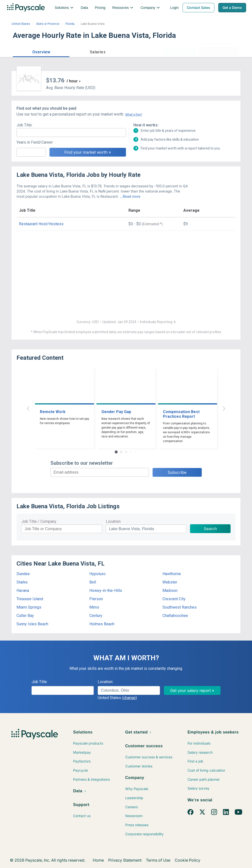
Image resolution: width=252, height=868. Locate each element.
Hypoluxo (97, 574)
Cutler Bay (25, 616)
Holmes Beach (102, 624)
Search (210, 529)
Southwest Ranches (180, 607)
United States (21, 24)
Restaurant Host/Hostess (41, 224)
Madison (170, 591)
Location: (105, 682)
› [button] (224, 408)
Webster (170, 582)
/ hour (72, 81)
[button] (41, 51)
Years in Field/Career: (35, 142)
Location (113, 521)
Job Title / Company (39, 521)
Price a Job (180, 51)
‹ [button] (28, 408)
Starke (22, 582)
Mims (94, 607)
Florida (70, 24)
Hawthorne (172, 574)
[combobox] (129, 690)
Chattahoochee (175, 616)
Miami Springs (29, 607)
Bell (93, 582)
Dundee (23, 574)
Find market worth (219, 51)
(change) (129, 698)
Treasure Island (30, 599)
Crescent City (174, 599)
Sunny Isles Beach (32, 624)
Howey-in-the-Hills (106, 591)
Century (96, 616)
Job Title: (24, 125)
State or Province (48, 24)
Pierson (96, 599)
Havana (23, 591)
